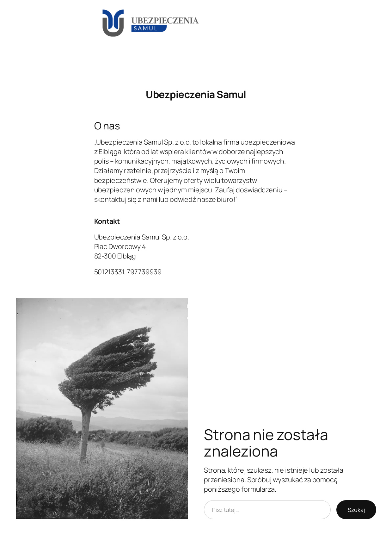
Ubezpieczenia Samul (196, 94)
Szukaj (356, 510)
